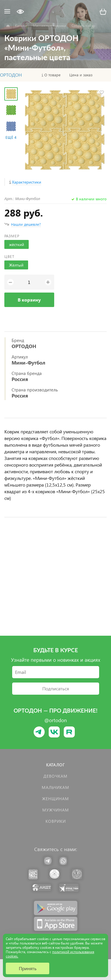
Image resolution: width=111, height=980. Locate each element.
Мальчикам (55, 787)
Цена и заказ (81, 75)
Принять (28, 968)
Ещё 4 (11, 137)
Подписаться (56, 688)
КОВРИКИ (56, 821)
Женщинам (55, 799)
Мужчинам (56, 810)
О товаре (52, 75)
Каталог (55, 765)
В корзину (29, 300)
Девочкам (55, 776)
